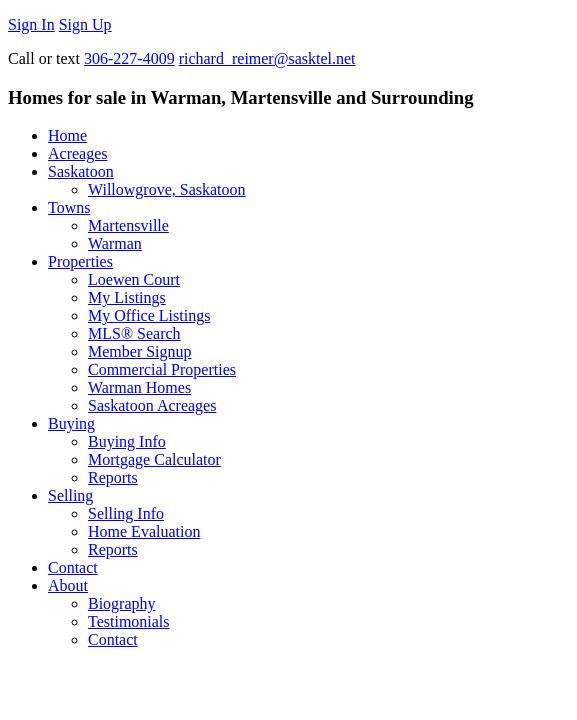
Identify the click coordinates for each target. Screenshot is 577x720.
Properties (80, 261)
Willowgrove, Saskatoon (167, 189)
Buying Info (127, 441)
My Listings (127, 297)
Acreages (78, 153)
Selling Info (126, 513)
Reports (113, 477)
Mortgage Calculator (154, 459)
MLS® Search (134, 333)
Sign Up (85, 24)
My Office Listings (149, 315)
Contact (73, 567)
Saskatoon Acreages (152, 405)
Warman (115, 243)
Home (67, 135)
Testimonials (129, 621)
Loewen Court (134, 279)
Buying (71, 423)
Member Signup (140, 351)
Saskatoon (81, 171)
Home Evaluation (144, 531)
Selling (70, 495)
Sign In (31, 24)
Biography (122, 603)
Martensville (128, 225)
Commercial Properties (162, 369)
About (68, 585)
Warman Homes (139, 387)
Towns (69, 207)
